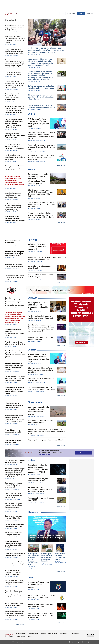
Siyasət (31, 169)
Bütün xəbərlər (61, 165)
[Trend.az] (11, 13)
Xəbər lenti (10, 20)
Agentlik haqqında (21, 634)
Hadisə (31, 460)
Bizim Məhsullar (53, 634)
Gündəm (32, 350)
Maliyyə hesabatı (33, 634)
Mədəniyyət (34, 512)
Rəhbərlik (43, 634)
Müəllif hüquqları (65, 634)
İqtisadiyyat (34, 240)
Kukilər (30, 637)
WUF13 (31, 114)
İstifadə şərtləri (76, 634)
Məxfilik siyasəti (21, 637)
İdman (31, 578)
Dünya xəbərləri (35, 402)
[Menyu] (90, 13)
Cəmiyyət (32, 298)
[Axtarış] (57, 13)
